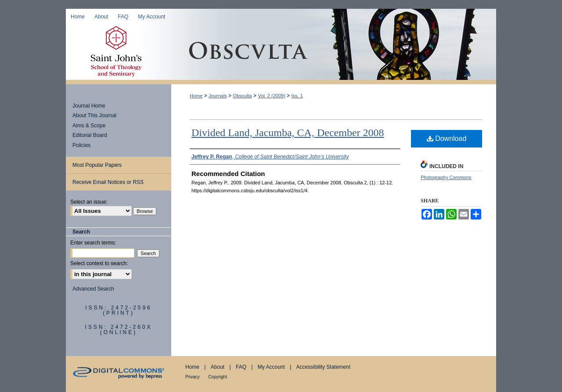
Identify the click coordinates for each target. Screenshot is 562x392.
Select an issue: (89, 202)
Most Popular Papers (97, 165)
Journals (218, 96)
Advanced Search (93, 289)
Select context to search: (99, 263)
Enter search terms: (93, 243)
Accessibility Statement (323, 367)
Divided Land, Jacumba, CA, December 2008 (288, 133)
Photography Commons (446, 177)
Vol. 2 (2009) (271, 96)
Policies (81, 145)
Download (447, 138)
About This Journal (94, 115)
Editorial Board (90, 135)
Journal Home (89, 106)
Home (196, 96)
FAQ (241, 367)
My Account (271, 367)
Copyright (218, 377)
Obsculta (334, 52)
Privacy (193, 377)
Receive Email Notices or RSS (108, 182)
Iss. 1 (297, 96)
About (218, 367)
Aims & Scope (89, 126)
